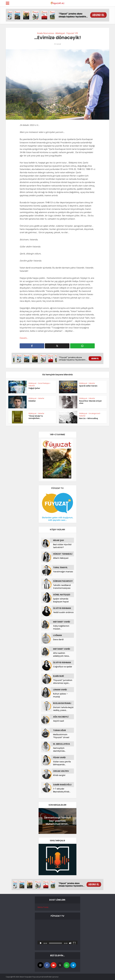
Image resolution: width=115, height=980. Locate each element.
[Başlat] (41, 943)
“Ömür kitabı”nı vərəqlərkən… (36, 417)
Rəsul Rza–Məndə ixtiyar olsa (90, 402)
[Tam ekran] (74, 943)
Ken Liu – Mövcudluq (89, 418)
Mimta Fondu (43, 907)
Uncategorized (94, 413)
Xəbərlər (32, 386)
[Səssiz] (70, 943)
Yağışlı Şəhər (34, 388)
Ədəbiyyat (60, 33)
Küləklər (32, 401)
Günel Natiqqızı (44, 383)
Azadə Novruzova (45, 33)
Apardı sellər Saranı (88, 386)
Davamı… (24, 338)
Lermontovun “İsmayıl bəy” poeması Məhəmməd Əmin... (57, 821)
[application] (57, 933)
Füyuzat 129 (72, 33)
